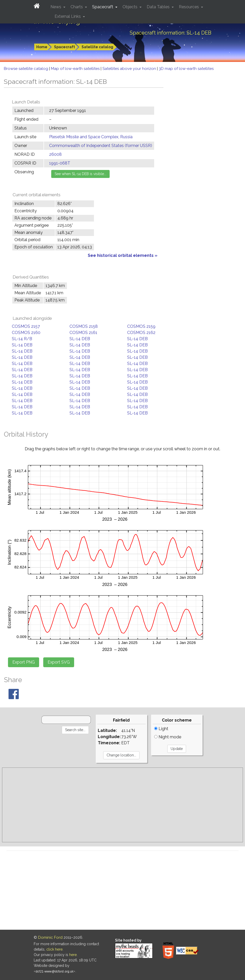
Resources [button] (189, 7)
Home (42, 47)
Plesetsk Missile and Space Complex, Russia (91, 137)
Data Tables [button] (159, 7)
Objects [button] (130, 7)
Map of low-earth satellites (76, 69)
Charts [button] (77, 7)
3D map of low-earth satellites (186, 69)
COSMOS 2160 (26, 333)
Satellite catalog (97, 47)
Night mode (168, 737)
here (73, 955)
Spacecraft (64, 47)
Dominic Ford (50, 937)
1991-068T (60, 163)
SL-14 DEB (80, 339)
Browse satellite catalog (27, 69)
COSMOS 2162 (141, 333)
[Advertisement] (122, 805)
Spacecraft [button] (103, 7)
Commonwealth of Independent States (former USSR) (101, 146)
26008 (55, 154)
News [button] (56, 7)
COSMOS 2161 (83, 333)
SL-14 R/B (22, 339)
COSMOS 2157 (26, 326)
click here (54, 949)
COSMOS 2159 (141, 326)
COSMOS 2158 (84, 326)
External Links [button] (68, 16)
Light (161, 729)
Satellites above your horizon (130, 69)
